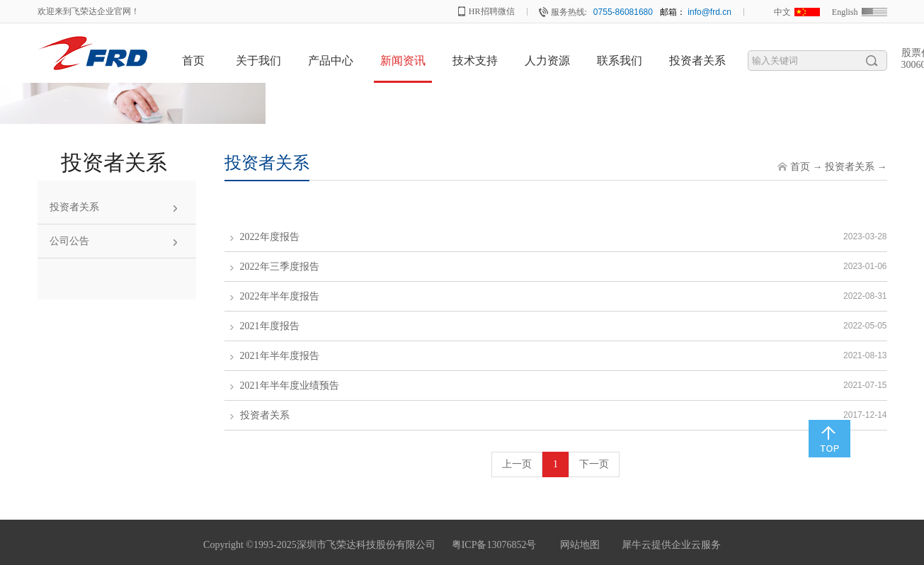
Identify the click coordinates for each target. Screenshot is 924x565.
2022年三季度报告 (280, 267)
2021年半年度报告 (280, 356)
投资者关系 (850, 167)
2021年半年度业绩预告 (290, 386)
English (845, 12)
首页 (193, 61)
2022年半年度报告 (280, 296)
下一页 (594, 464)
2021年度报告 (270, 326)
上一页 (517, 464)
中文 (782, 12)
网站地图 (577, 545)
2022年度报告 (270, 237)
